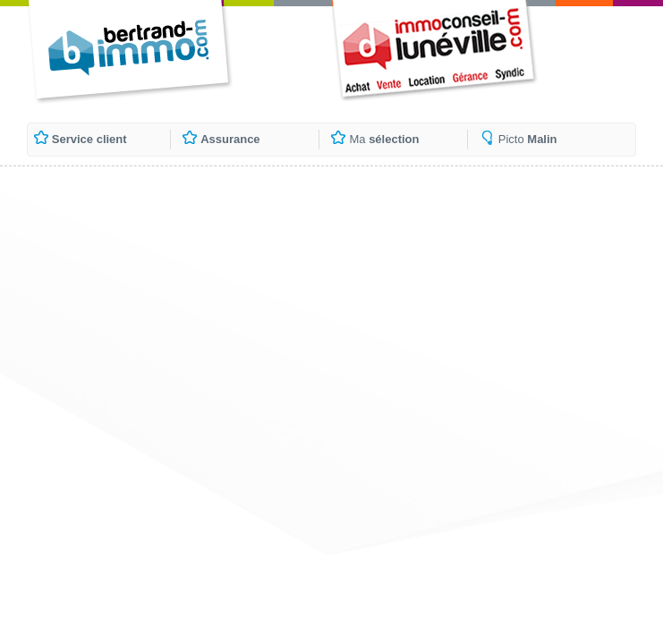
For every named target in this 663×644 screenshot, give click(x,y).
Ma (384, 139)
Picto (528, 139)
